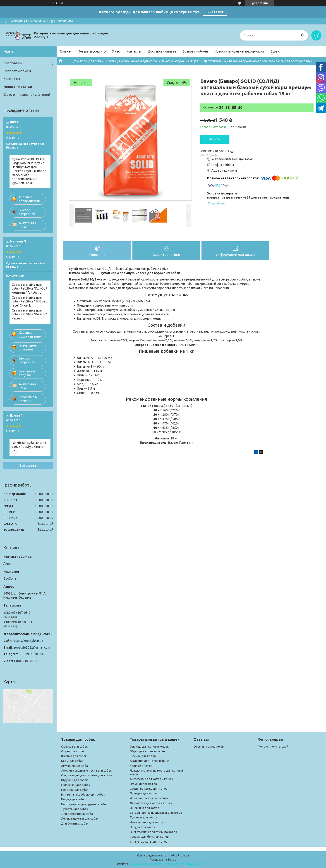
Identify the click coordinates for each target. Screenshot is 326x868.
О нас (116, 51)
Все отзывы (28, 465)
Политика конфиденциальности (188, 864)
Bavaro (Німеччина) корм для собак (132, 61)
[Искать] (303, 35)
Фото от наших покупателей (27, 95)
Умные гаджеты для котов (149, 842)
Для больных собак (75, 823)
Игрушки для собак (74, 780)
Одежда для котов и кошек (149, 746)
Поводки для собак (75, 790)
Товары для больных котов (149, 837)
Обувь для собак (73, 751)
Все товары (13, 63)
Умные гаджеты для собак (80, 818)
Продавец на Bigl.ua (163, 860)
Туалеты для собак (75, 809)
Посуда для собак (74, 799)
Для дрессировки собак (78, 814)
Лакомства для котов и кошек (151, 803)
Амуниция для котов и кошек (150, 761)
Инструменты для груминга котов (153, 832)
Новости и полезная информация (239, 51)
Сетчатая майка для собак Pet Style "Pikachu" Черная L (30, 314)
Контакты (134, 51)
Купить (215, 139)
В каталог (215, 12)
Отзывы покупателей (209, 746)
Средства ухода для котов (149, 789)
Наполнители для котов (146, 822)
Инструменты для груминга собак (85, 804)
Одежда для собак (74, 746)
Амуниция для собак (75, 766)
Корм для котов (141, 766)
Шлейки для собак (74, 756)
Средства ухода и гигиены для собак (87, 775)
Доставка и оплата (162, 51)
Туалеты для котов (143, 817)
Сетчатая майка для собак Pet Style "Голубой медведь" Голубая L (30, 289)
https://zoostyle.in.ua (28, 641)
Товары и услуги (90, 51)
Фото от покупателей (273, 746)
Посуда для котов (142, 827)
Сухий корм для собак (87, 61)
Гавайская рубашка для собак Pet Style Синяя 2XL (29, 447)
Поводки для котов (144, 793)
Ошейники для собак (76, 785)
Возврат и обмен (195, 51)
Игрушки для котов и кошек (149, 798)
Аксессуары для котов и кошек (151, 779)
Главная (66, 51)
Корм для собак (72, 761)
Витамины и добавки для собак (83, 794)
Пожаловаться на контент (147, 864)
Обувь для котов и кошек (148, 751)
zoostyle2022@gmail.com (32, 647)
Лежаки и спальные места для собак (86, 770)
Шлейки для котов (143, 756)
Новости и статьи (18, 87)
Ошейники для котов (144, 808)
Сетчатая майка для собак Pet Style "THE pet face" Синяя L (29, 301)
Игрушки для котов (143, 784)
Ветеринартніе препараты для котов (156, 813)
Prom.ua (183, 855)
